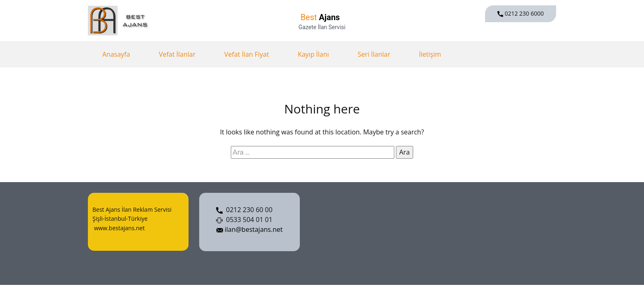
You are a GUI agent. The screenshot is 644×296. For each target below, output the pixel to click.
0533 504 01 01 (244, 220)
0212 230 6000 (521, 14)
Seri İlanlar (374, 54)
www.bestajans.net (118, 228)
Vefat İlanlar (177, 54)
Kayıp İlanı (313, 54)
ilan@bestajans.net (250, 230)
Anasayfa (116, 54)
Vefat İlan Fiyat (247, 54)
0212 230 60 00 (244, 210)
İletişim (430, 54)
